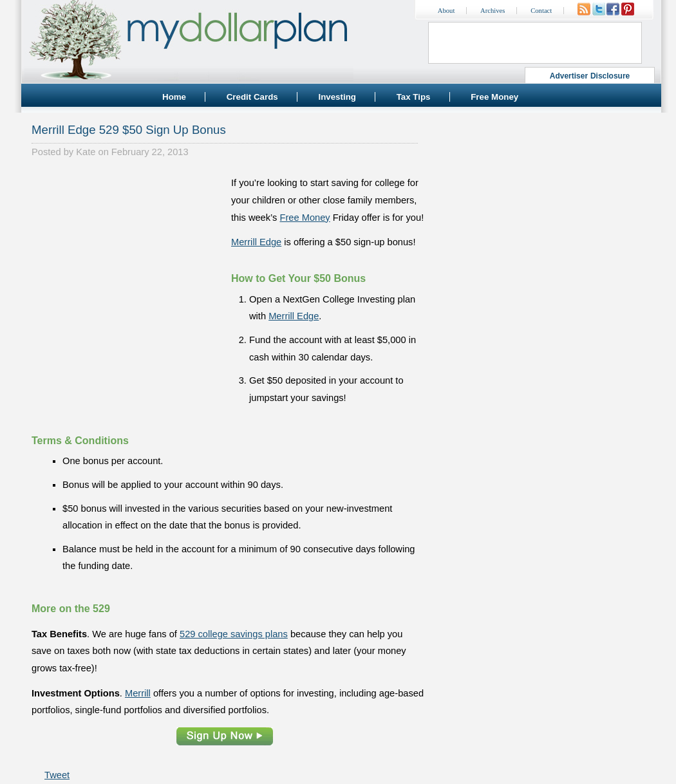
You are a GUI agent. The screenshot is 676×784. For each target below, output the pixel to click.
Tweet (57, 775)
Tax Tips (414, 97)
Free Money (494, 97)
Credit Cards (252, 97)
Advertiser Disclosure (590, 76)
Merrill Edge (256, 242)
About (446, 11)
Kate (86, 152)
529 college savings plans (234, 634)
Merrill (138, 693)
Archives (493, 11)
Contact (541, 11)
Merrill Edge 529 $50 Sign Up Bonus (129, 130)
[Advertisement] (128, 255)
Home (174, 97)
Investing (337, 97)
